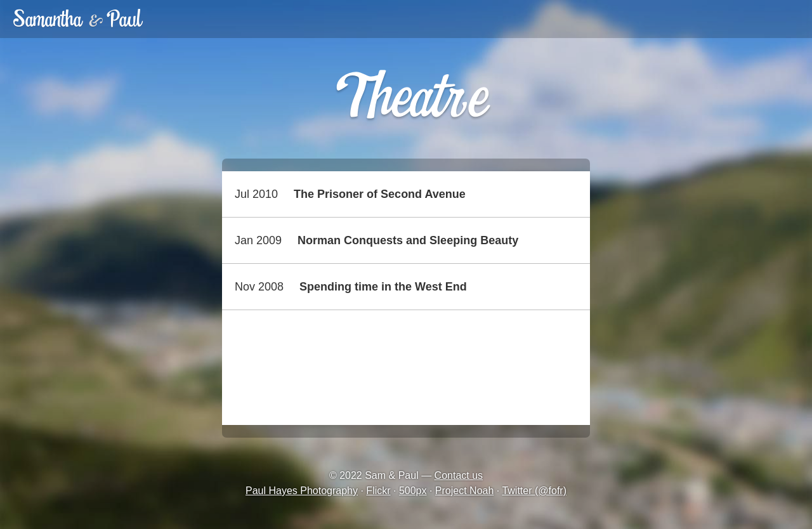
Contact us (459, 475)
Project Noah (465, 491)
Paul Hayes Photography (302, 491)
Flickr (378, 491)
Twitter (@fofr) (534, 491)
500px (413, 491)
